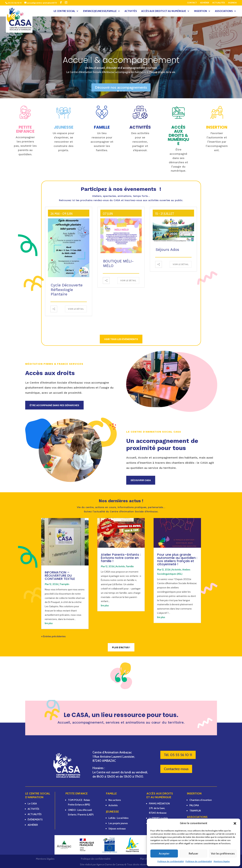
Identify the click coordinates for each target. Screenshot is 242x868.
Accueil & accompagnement (121, 60)
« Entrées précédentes (53, 636)
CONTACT (192, 3)
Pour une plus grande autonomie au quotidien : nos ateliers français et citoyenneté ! (177, 559)
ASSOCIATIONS (224, 11)
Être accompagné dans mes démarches (54, 405)
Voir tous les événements (121, 339)
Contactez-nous (176, 769)
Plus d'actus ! (121, 647)
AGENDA (232, 3)
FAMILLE (102, 127)
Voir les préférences (223, 854)
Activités (120, 566)
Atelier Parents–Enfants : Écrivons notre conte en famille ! (121, 558)
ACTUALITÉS (219, 3)
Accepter (164, 854)
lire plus (49, 623)
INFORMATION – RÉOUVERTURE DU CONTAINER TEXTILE (60, 575)
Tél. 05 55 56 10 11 (178, 755)
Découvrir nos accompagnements (121, 87)
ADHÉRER (205, 3)
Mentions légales (222, 861)
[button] (235, 823)
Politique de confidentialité (171, 861)
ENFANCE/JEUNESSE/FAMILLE (100, 11)
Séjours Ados (167, 250)
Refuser (193, 854)
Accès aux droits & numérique (178, 135)
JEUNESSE (64, 127)
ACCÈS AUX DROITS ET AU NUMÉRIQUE (164, 11)
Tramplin (64, 584)
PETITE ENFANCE (25, 129)
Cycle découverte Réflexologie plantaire (67, 289)
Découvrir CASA (141, 480)
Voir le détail (76, 309)
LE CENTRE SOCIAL (64, 11)
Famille (130, 566)
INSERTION (201, 11)
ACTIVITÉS (131, 11)
